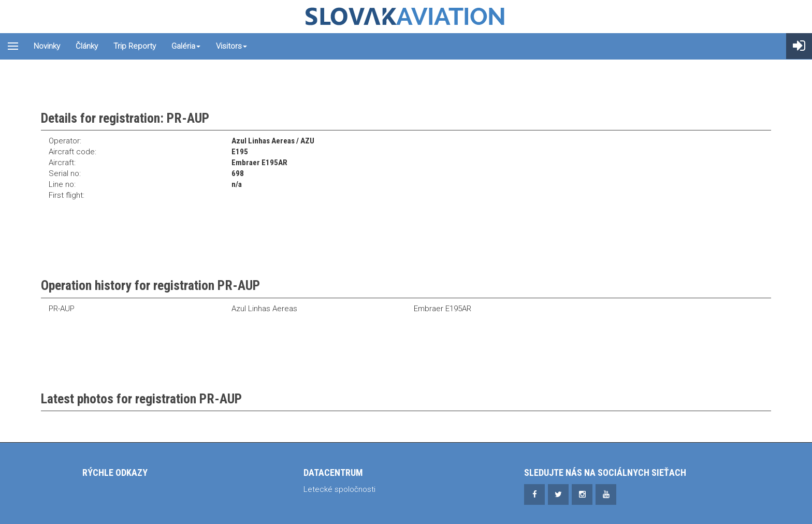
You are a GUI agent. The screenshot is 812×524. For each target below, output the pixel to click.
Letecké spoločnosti (339, 489)
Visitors (231, 46)
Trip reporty (135, 46)
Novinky (47, 46)
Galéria (186, 46)
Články (87, 46)
